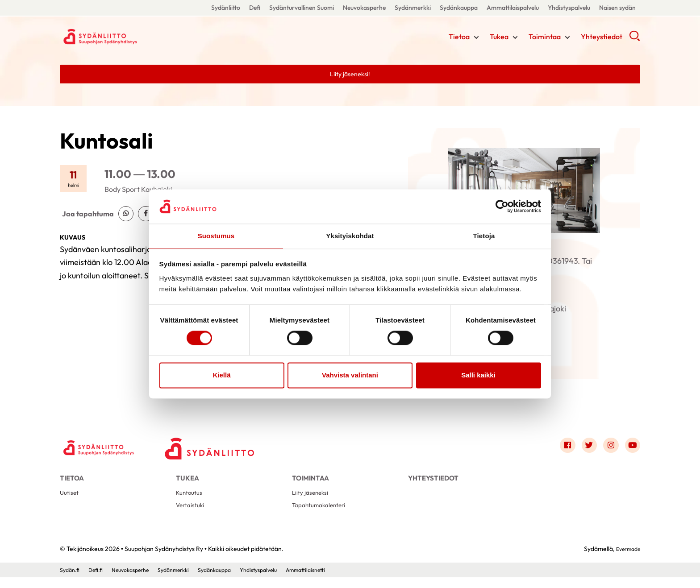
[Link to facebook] (559, 448)
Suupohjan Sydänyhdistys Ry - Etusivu (131, 37)
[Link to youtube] (631, 448)
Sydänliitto (226, 8)
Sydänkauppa (459, 8)
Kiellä (221, 375)
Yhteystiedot (602, 38)
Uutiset (70, 500)
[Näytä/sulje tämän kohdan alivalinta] (476, 39)
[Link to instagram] (607, 448)
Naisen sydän (617, 8)
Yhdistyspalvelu (569, 8)
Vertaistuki (192, 515)
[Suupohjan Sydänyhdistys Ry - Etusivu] (104, 450)
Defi (255, 8)
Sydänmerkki (413, 8)
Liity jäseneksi (312, 500)
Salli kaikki (478, 375)
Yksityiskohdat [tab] (350, 235)
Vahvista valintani (350, 375)
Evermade (626, 559)
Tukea (499, 38)
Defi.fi (99, 580)
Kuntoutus (191, 500)
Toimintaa (545, 38)
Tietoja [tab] (484, 235)
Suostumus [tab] (216, 235)
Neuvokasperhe (364, 8)
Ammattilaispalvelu (513, 8)
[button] (635, 40)
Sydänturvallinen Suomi (302, 8)
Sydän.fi (71, 580)
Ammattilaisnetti (337, 580)
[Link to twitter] (583, 448)
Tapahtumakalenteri (322, 515)
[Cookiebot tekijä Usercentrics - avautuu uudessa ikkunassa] (502, 206)
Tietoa (459, 38)
